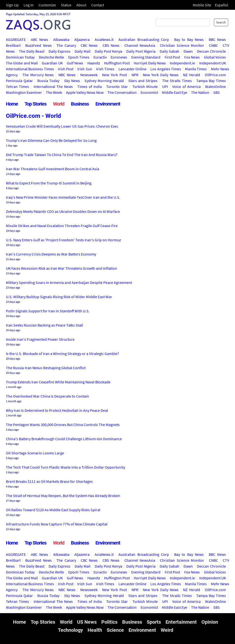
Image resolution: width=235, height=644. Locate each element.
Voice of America (186, 86)
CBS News (111, 45)
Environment (108, 104)
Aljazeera (82, 39)
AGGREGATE (16, 39)
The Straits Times (177, 81)
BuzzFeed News (38, 45)
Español (222, 5)
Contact (98, 5)
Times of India (90, 86)
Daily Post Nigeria (141, 51)
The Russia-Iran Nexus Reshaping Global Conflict (46, 368)
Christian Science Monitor (182, 45)
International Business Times (30, 69)
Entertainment (181, 622)
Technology (70, 630)
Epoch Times (79, 57)
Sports (154, 622)
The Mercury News (38, 75)
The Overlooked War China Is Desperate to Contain (47, 396)
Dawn (188, 51)
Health (95, 630)
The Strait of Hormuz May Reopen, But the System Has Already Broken (63, 496)
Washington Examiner (24, 92)
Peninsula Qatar (19, 81)
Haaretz (94, 63)
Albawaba (61, 39)
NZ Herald (192, 75)
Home (12, 104)
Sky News (72, 81)
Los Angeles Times (166, 69)
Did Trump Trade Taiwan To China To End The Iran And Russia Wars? (62, 155)
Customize (47, 5)
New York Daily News (161, 75)
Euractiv (100, 57)
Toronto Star (117, 86)
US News (87, 622)
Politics (109, 622)
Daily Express (59, 51)
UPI (165, 86)
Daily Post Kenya (108, 51)
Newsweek (89, 75)
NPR (135, 75)
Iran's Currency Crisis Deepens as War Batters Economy (51, 254)
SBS (216, 92)
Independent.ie (182, 63)
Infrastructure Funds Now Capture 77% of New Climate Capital (57, 524)
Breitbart (13, 45)
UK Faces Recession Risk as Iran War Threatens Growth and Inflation (61, 268)
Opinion (210, 622)
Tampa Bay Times (211, 81)
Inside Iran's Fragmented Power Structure (40, 339)
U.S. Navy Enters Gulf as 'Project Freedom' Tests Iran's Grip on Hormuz (63, 240)
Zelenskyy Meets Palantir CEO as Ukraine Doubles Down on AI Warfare (63, 211)
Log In (29, 5)
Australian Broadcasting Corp (144, 39)
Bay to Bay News (189, 39)
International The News (53, 86)
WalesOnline (215, 86)
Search (221, 22)
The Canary (66, 45)
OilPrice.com (215, 75)
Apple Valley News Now (85, 92)
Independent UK (213, 63)
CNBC (214, 45)
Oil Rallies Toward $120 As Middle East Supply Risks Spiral (53, 510)
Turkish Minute (145, 86)
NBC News (67, 75)
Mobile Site (202, 5)
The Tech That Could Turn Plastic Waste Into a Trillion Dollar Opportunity (65, 467)
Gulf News (75, 63)
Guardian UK (52, 63)
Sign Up (12, 5)
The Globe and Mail (22, 63)
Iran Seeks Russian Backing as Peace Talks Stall (44, 325)
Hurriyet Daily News (150, 63)
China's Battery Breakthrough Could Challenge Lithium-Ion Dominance (64, 439)
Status (66, 5)
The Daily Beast (32, 51)
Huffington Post (117, 63)
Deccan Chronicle (211, 51)
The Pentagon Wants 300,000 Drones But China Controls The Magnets (63, 425)
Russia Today (48, 81)
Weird (167, 630)
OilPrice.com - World (33, 116)
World (59, 104)
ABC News (40, 39)
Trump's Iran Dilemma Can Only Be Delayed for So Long (51, 140)
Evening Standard (146, 57)
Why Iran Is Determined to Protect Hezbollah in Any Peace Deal (57, 410)
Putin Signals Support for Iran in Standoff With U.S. (48, 311)
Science (115, 630)
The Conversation (122, 92)
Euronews (119, 57)
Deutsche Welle (51, 57)
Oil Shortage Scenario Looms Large (35, 453)
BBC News (217, 39)
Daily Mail (83, 51)
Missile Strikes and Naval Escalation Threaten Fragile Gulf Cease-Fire (62, 226)
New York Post (114, 75)
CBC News (89, 45)
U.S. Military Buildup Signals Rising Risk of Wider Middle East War (59, 297)
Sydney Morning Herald (104, 81)
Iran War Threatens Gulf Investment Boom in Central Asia (52, 169)
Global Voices (215, 57)
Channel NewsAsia (140, 45)
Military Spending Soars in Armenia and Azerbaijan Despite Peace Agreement (69, 282)
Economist (149, 92)
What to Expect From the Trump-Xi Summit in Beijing (49, 183)
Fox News (192, 57)
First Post (172, 57)
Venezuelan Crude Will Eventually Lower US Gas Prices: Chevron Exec (62, 126)
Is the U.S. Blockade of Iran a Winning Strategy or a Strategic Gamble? (62, 353)
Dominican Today (20, 57)
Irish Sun (85, 69)
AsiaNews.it (104, 39)
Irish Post (66, 69)
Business (80, 104)
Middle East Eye (175, 92)
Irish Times (105, 69)
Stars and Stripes (143, 81)
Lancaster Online (132, 69)
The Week (54, 92)
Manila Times (196, 69)
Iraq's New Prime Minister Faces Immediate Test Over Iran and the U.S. (63, 197)
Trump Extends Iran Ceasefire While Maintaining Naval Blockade (58, 382)
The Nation (200, 92)
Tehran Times (17, 86)
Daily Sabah (170, 51)
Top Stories (35, 104)
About (81, 5)
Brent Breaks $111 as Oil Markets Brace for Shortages (49, 481)
